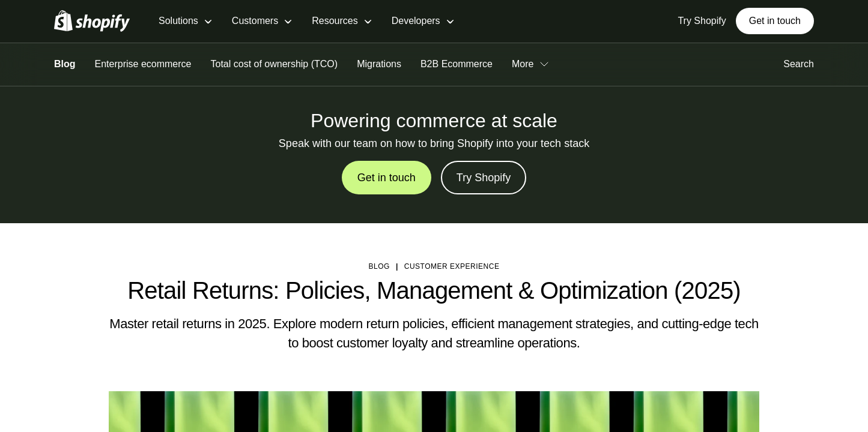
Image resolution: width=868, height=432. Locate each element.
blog (379, 266)
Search (799, 64)
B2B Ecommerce (457, 64)
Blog (65, 64)
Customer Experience (452, 266)
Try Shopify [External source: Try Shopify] (702, 21)
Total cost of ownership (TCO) (275, 64)
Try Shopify (484, 178)
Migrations (379, 64)
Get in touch (775, 21)
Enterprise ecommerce (143, 64)
